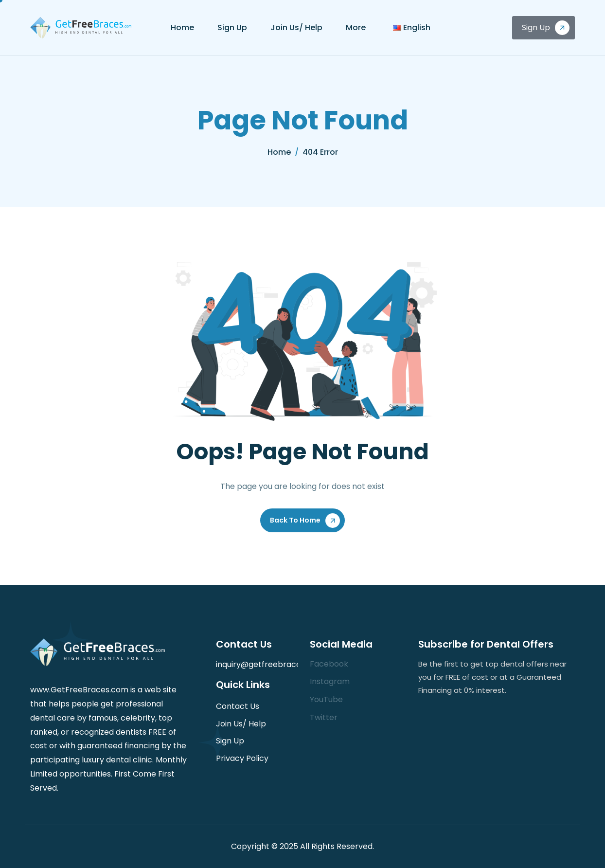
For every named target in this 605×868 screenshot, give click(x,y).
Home (182, 27)
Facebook (329, 664)
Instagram (330, 681)
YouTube (326, 699)
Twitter (324, 717)
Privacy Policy (242, 758)
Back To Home (295, 520)
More (356, 27)
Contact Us (238, 706)
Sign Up (232, 27)
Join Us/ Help (296, 27)
